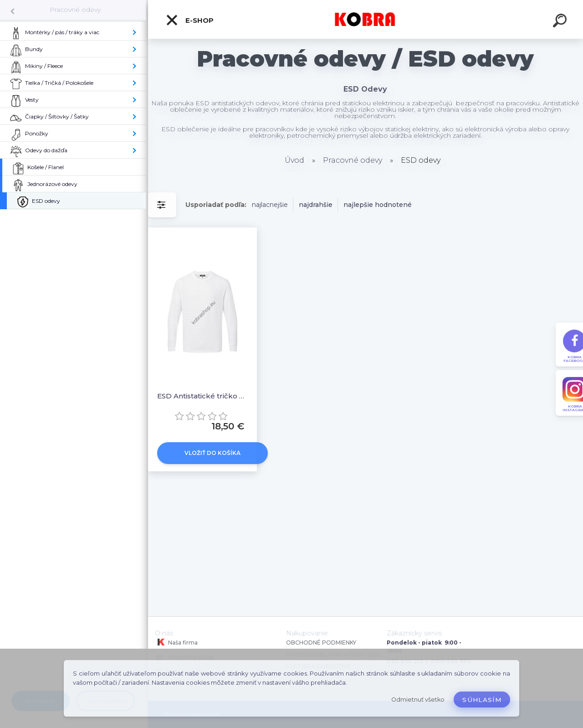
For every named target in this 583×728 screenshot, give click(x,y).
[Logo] (366, 19)
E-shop (189, 20)
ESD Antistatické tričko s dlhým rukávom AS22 (202, 396)
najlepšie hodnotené (378, 205)
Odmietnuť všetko (418, 700)
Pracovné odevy (75, 10)
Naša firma (176, 642)
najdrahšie (316, 205)
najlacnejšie (270, 205)
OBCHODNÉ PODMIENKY (321, 643)
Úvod (294, 160)
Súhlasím (482, 700)
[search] (561, 22)
